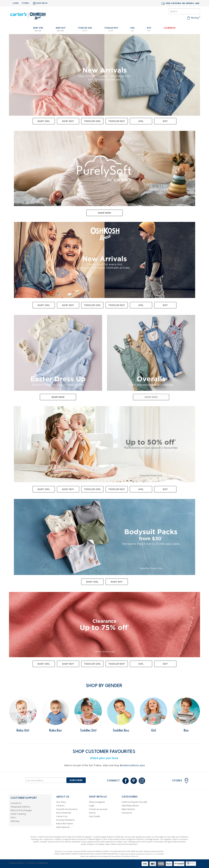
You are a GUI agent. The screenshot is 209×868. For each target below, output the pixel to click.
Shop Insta (40, 3)
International (63, 827)
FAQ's (13, 817)
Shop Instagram (97, 802)
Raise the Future (65, 823)
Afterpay (15, 821)
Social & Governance (67, 809)
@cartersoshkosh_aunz (133, 765)
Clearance (127, 813)
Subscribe (76, 780)
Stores (25, 3)
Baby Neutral (128, 809)
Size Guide (94, 816)
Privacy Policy (16, 863)
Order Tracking (18, 814)
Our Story (61, 802)
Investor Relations (66, 820)
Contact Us (16, 803)
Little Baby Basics (130, 806)
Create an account (98, 809)
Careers (60, 806)
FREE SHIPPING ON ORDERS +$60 (180, 4)
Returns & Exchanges (21, 810)
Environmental (64, 813)
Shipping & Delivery (20, 807)
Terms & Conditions (37, 863)
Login (16, 3)
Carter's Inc (62, 816)
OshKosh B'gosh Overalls (134, 802)
